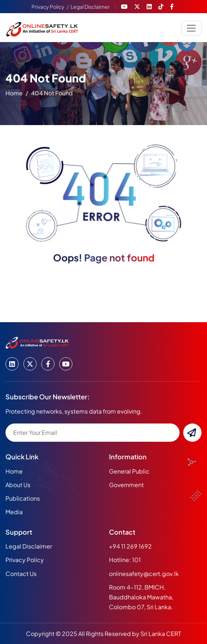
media (14, 512)
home (14, 95)
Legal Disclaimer (90, 7)
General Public (129, 471)
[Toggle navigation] (191, 28)
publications (23, 498)
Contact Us (21, 574)
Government (126, 485)
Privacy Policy (48, 7)
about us (18, 485)
